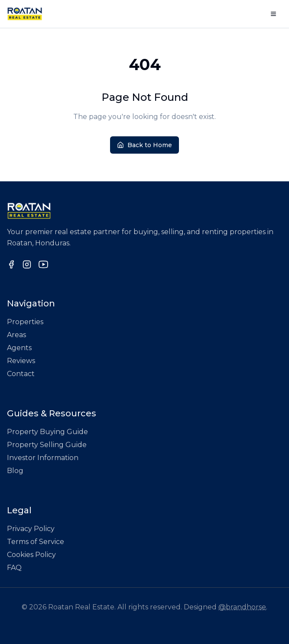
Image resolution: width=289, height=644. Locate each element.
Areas (16, 335)
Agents (19, 348)
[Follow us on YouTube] (43, 264)
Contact (21, 374)
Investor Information (43, 458)
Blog (15, 471)
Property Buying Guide (47, 432)
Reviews (21, 361)
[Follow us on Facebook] (11, 264)
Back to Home (144, 145)
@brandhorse (242, 607)
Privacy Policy (31, 529)
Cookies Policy (31, 555)
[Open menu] (273, 14)
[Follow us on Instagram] (27, 264)
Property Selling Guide (47, 445)
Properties (25, 322)
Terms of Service (36, 542)
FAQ (14, 568)
